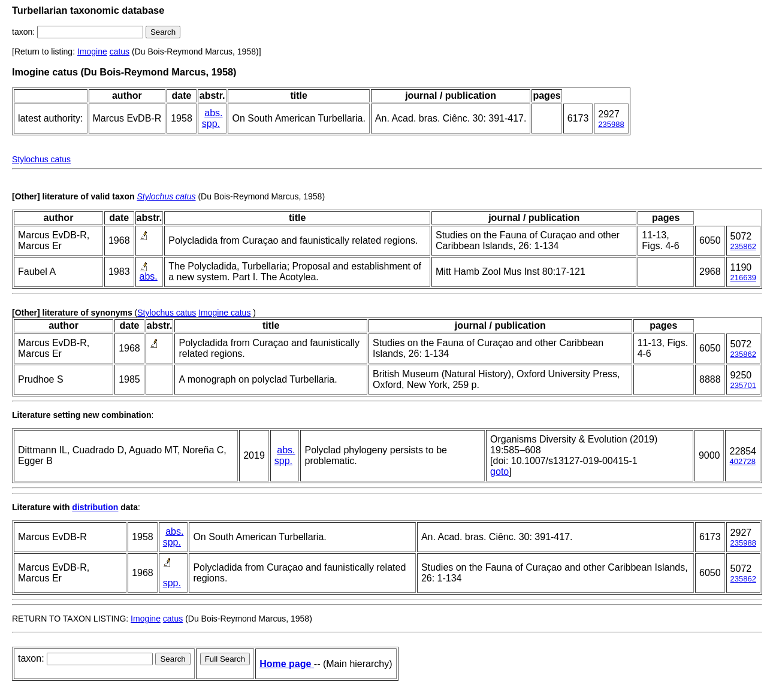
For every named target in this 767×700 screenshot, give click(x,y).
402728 (742, 461)
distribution (95, 507)
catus (120, 51)
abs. (213, 113)
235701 (743, 385)
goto (499, 472)
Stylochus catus (41, 159)
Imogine (92, 51)
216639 (743, 278)
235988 (611, 124)
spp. (211, 124)
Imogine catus (224, 313)
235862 (743, 246)
